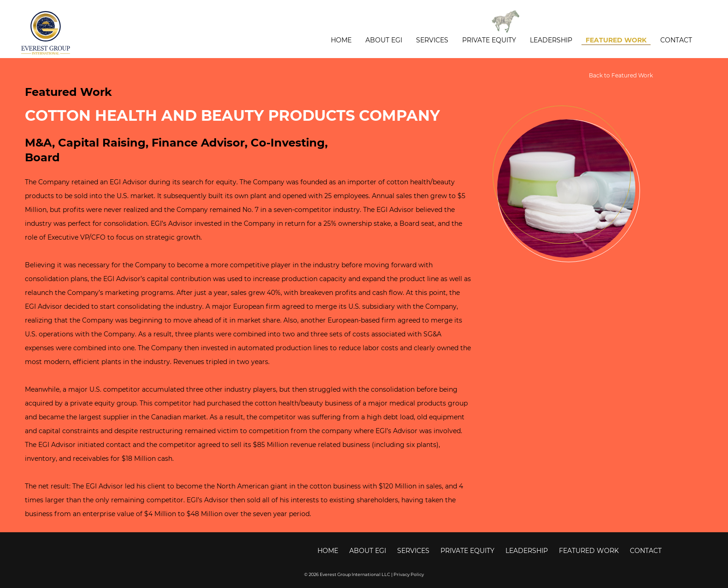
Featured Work (616, 40)
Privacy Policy (409, 574)
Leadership (551, 40)
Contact (676, 40)
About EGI (384, 40)
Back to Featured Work (621, 75)
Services (432, 40)
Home (341, 40)
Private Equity (489, 40)
